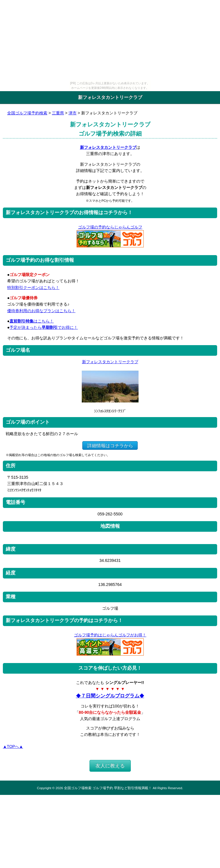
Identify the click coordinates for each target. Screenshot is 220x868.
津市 (73, 113)
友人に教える (110, 766)
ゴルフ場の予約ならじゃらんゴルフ (110, 227)
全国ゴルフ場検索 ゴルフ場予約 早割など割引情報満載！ (108, 788)
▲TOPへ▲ (13, 746)
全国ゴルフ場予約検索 (27, 113)
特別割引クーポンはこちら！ (33, 288)
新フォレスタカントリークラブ (108, 147)
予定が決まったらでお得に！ (44, 327)
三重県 (58, 113)
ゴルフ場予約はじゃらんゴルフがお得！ (110, 635)
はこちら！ (32, 321)
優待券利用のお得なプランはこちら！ (41, 311)
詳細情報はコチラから (110, 445)
